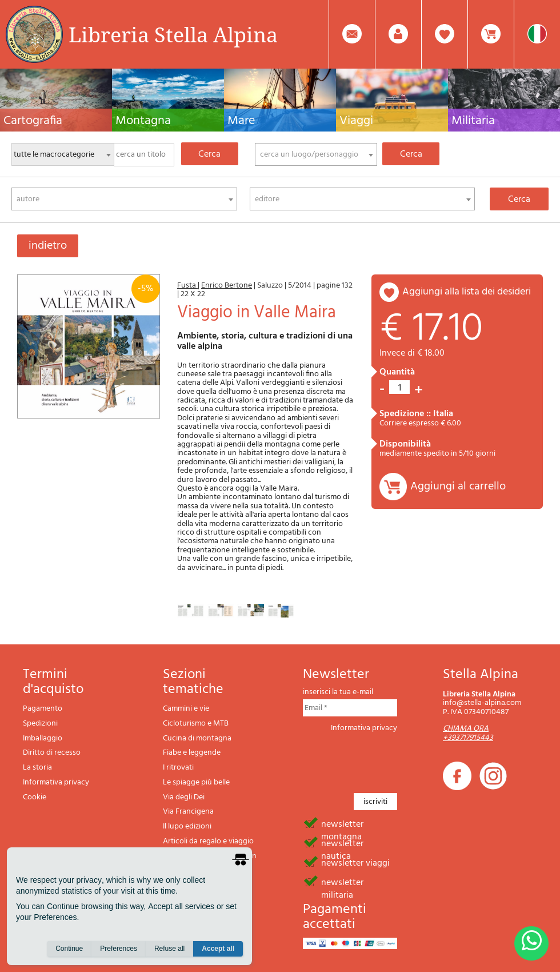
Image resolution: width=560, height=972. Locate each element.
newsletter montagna (342, 823)
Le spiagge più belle (196, 782)
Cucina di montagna (197, 738)
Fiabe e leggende (192, 753)
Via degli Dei (184, 797)
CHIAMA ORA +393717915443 (468, 733)
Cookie (35, 797)
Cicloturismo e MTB (196, 724)
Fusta (187, 286)
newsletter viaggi (355, 862)
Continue (69, 950)
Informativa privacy (56, 782)
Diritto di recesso (52, 753)
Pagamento (43, 709)
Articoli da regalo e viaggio (208, 841)
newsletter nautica (342, 843)
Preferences (119, 950)
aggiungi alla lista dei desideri (467, 292)
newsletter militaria (342, 882)
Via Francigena (188, 812)
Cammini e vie (186, 709)
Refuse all (169, 950)
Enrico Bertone (227, 286)
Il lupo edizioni (187, 826)
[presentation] (390, 759)
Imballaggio (43, 738)
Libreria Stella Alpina (173, 34)
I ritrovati (178, 768)
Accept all (218, 950)
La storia (37, 768)
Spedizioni (40, 724)
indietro (48, 246)
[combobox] (316, 154)
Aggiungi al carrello (458, 487)
